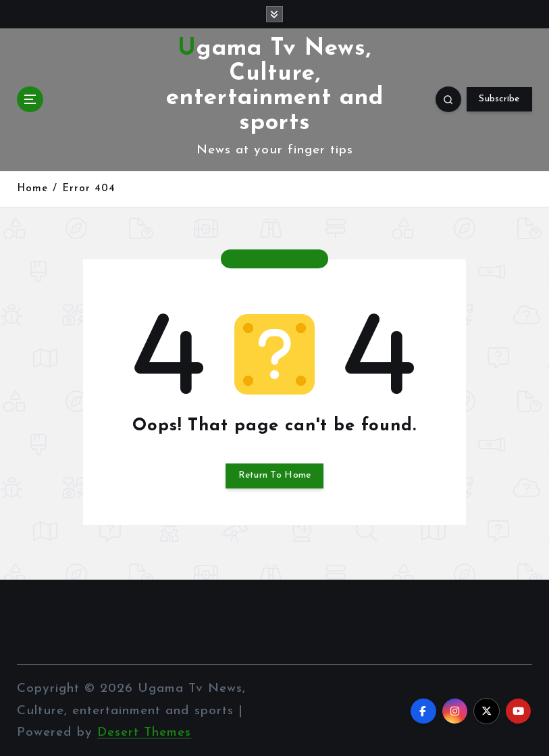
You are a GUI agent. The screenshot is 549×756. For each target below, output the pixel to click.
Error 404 (89, 188)
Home (32, 188)
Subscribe (499, 98)
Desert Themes (144, 731)
